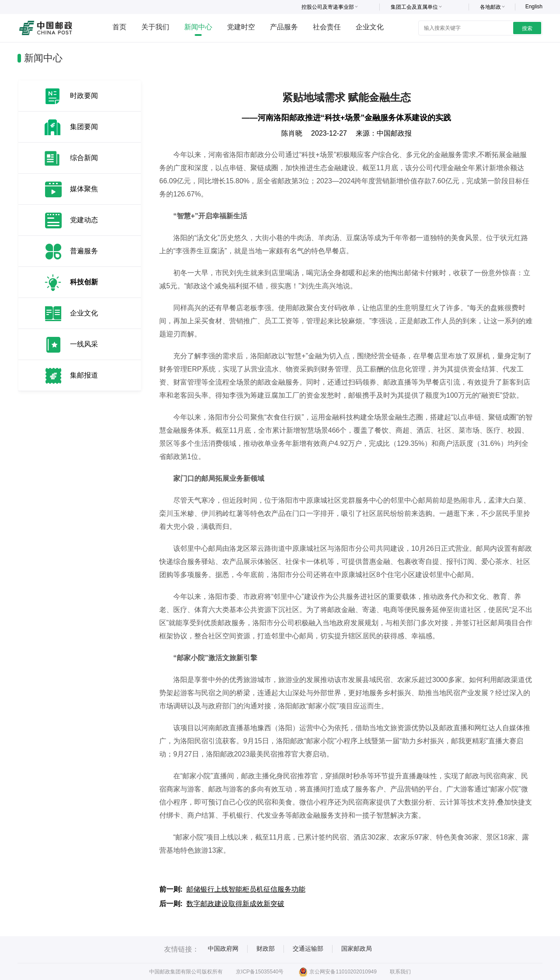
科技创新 (84, 282)
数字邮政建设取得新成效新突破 (235, 904)
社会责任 (327, 27)
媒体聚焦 (84, 189)
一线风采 (84, 344)
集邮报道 (84, 375)
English (534, 7)
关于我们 (155, 27)
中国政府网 (223, 948)
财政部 (266, 948)
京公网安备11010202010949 (338, 972)
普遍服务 (84, 251)
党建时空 (241, 27)
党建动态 (84, 220)
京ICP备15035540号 (260, 972)
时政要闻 (84, 96)
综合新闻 (84, 158)
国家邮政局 (357, 948)
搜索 (527, 28)
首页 (119, 27)
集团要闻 (84, 127)
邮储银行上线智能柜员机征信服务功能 (246, 889)
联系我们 (400, 972)
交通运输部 (308, 948)
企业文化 (370, 27)
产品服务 (284, 27)
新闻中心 (198, 27)
